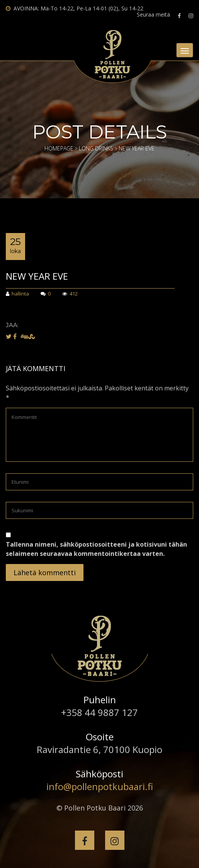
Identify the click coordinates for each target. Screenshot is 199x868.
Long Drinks (96, 148)
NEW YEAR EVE (37, 276)
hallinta (17, 294)
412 (70, 294)
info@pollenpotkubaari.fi (100, 786)
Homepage (59, 148)
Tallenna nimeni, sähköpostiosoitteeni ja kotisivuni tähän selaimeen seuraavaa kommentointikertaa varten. (96, 549)
